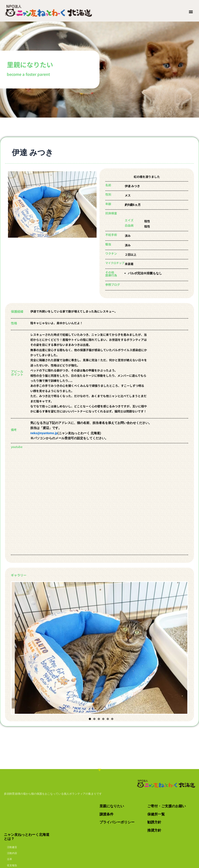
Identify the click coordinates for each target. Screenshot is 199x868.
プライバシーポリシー (117, 822)
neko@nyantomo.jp (44, 433)
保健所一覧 (156, 814)
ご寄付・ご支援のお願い (167, 806)
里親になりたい (112, 806)
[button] (191, 12)
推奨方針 (154, 830)
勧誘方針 (154, 822)
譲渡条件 (106, 814)
